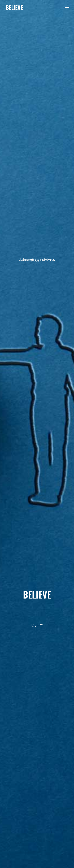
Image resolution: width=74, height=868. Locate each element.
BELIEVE (14, 7)
